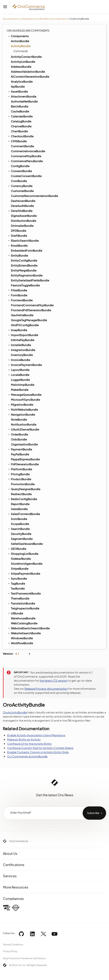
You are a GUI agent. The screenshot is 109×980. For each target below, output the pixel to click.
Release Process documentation (46, 689)
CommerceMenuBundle (25, 161)
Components (18, 36)
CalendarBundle (20, 116)
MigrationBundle (20, 404)
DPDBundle (19, 231)
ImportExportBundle (23, 335)
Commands (21, 51)
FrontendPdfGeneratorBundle (31, 310)
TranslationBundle (21, 603)
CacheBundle (20, 111)
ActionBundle (20, 41)
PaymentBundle (20, 449)
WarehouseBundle (23, 618)
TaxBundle (18, 588)
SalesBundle (19, 509)
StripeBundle (20, 569)
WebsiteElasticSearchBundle (29, 628)
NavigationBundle (21, 414)
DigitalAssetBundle (24, 216)
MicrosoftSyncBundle (25, 400)
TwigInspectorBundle (25, 608)
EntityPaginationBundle (27, 275)
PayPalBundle (20, 454)
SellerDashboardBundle (27, 544)
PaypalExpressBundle (25, 459)
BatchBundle (20, 106)
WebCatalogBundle (24, 623)
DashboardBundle (23, 201)
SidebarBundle (21, 559)
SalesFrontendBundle (24, 514)
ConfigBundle (20, 166)
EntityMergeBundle (24, 270)
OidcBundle (19, 439)
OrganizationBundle (24, 444)
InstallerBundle (19, 345)
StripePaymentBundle (24, 573)
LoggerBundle (20, 380)
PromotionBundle (23, 484)
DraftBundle (17, 235)
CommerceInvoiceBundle (28, 151)
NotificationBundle (24, 424)
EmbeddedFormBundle (27, 250)
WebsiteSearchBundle (24, 633)
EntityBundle (18, 255)
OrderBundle (18, 434)
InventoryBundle (22, 355)
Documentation (11, 19)
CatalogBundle (21, 121)
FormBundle (17, 295)
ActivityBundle (19, 46)
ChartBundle (19, 131)
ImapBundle (17, 330)
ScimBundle (19, 519)
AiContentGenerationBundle (30, 76)
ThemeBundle (20, 598)
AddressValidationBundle (28, 72)
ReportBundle (20, 504)
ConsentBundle (20, 171)
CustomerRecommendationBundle (34, 196)
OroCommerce (19, 841)
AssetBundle (18, 91)
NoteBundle (19, 419)
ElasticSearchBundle (23, 240)
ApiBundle (18, 86)
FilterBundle (17, 290)
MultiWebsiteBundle (23, 409)
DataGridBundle (20, 211)
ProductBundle (19, 479)
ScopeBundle (20, 524)
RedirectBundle (21, 494)
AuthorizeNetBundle (24, 101)
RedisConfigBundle (22, 499)
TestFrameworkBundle (24, 593)
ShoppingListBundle (23, 554)
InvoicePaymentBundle (25, 365)
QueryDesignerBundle (24, 489)
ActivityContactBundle (26, 57)
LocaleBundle (18, 375)
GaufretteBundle (22, 315)
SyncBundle (17, 578)
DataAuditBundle (22, 206)
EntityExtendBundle (24, 265)
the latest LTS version (53, 680)
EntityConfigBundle (24, 260)
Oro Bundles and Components (51, 19)
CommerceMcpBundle (26, 156)
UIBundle (15, 613)
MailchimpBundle (23, 385)
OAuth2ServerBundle (23, 429)
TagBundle (16, 583)
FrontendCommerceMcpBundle (32, 305)
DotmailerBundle (22, 226)
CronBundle (19, 181)
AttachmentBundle (22, 96)
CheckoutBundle (21, 136)
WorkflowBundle (20, 643)
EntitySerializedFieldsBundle (30, 280)
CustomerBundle (22, 191)
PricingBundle (19, 474)
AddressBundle (21, 67)
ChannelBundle (21, 126)
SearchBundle (19, 529)
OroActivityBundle (15, 712)
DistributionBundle (23, 221)
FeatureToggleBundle (25, 285)
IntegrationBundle (21, 350)
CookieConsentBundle (26, 176)
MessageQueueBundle (24, 394)
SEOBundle (17, 549)
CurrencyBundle (20, 186)
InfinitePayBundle (23, 340)
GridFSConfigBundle (25, 325)
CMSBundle (17, 141)
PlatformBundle (20, 469)
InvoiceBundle (19, 360)
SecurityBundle (21, 534)
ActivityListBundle (23, 62)
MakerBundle (20, 390)
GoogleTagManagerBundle (29, 320)
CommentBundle (22, 146)
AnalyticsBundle (22, 81)
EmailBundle (18, 245)
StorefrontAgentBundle (27, 564)
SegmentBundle (22, 539)
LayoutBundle (19, 370)
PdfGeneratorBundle (23, 464)
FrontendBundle (20, 300)
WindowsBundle (22, 638)
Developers (28, 19)
